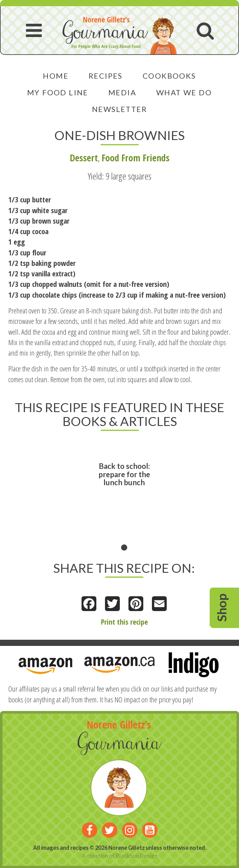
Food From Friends (136, 158)
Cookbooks (169, 76)
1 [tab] (124, 548)
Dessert (84, 158)
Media (122, 92)
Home (56, 76)
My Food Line (58, 92)
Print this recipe (124, 622)
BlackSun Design (137, 856)
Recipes (106, 76)
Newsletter (119, 109)
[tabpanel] (124, 495)
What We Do (184, 92)
